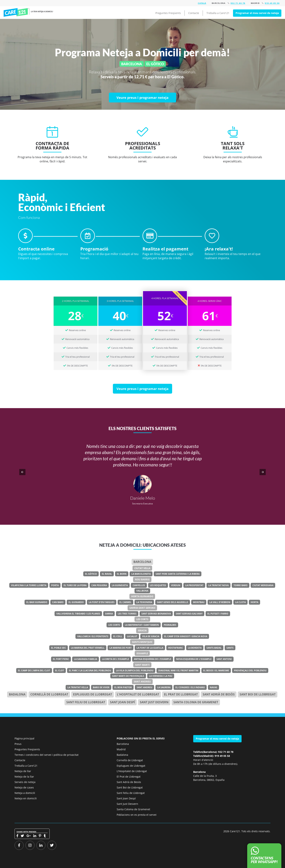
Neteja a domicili (25, 793)
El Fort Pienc (61, 659)
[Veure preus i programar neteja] (142, 98)
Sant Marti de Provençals (128, 676)
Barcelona (142, 562)
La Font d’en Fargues (102, 602)
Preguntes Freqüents (168, 13)
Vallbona (142, 591)
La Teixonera (144, 602)
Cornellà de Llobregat (49, 694)
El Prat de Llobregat (129, 777)
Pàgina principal (24, 738)
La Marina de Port (121, 648)
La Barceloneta (141, 574)
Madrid (121, 749)
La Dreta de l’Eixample (116, 659)
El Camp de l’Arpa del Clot (34, 670)
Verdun (176, 585)
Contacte (194, 13)
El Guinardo (76, 602)
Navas (213, 687)
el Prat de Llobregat (181, 694)
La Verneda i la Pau (161, 676)
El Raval (107, 574)
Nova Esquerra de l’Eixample (194, 659)
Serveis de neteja (25, 782)
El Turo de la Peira (75, 585)
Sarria (109, 614)
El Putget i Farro (218, 614)
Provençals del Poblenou (250, 670)
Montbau (199, 602)
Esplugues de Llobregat (93, 694)
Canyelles (139, 585)
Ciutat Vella (142, 568)
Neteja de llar (23, 771)
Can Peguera (99, 585)
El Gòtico (91, 574)
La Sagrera (164, 687)
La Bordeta (195, 648)
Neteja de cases (24, 787)
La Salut (132, 636)
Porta (55, 585)
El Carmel (125, 602)
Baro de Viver (101, 687)
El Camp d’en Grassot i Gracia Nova (186, 636)
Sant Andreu (142, 681)
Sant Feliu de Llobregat (86, 702)
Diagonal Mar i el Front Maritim (178, 670)
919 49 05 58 (272, 3)
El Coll (118, 636)
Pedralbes (170, 625)
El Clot (60, 670)
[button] (22, 472)
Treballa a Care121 (218, 13)
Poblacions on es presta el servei (137, 815)
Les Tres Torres (127, 614)
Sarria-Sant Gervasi (142, 608)
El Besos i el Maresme (216, 670)
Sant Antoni (224, 659)
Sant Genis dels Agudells (173, 602)
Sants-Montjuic (142, 642)
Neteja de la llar (24, 777)
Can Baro (58, 602)
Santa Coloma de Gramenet (196, 702)
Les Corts (142, 619)
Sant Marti (142, 665)
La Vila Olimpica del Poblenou (135, 670)
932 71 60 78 (238, 3)
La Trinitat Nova (218, 585)
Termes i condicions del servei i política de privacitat (47, 755)
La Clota (240, 602)
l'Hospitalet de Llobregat (138, 694)
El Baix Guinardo (37, 602)
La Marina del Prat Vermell (88, 648)
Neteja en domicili (26, 798)
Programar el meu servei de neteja (257, 13)
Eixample (142, 653)
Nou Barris (142, 579)
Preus (18, 744)
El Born (122, 574)
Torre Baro (241, 585)
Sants (230, 648)
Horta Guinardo (142, 596)
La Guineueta (120, 585)
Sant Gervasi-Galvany (189, 614)
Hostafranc (176, 648)
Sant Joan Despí (122, 702)
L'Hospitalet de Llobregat (132, 771)
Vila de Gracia (151, 636)
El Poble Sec (59, 648)
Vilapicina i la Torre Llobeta (29, 585)
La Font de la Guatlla (150, 648)
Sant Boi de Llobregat (258, 694)
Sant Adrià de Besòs (219, 694)
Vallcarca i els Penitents (93, 636)
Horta (254, 602)
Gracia (142, 630)
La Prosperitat (194, 585)
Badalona (17, 694)
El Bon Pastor (123, 687)
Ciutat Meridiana (263, 585)
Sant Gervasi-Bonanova (156, 614)
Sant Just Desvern (154, 702)
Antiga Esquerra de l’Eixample (153, 659)
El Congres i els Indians (190, 687)
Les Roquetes (158, 585)
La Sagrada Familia (86, 659)
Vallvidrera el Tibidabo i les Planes (78, 614)
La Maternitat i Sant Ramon (142, 625)
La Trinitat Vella (78, 687)
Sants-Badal (214, 648)
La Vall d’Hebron (220, 602)
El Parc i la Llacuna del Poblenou (90, 670)
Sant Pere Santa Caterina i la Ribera (178, 574)
